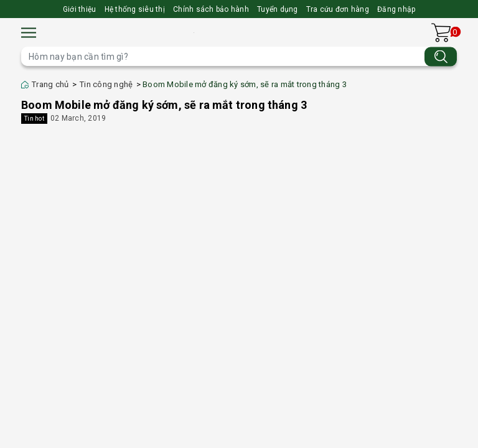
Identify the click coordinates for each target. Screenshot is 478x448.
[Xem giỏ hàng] (441, 33)
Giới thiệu (80, 9)
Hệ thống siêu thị (135, 9)
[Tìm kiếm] (441, 56)
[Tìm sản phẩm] (239, 56)
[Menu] (29, 33)
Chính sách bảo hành (211, 9)
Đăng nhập (396, 9)
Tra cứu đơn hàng (338, 9)
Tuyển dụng (278, 9)
